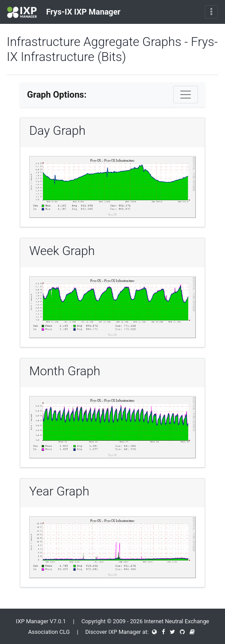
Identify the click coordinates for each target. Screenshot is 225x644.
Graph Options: (57, 95)
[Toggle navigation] (211, 12)
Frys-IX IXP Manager (64, 12)
